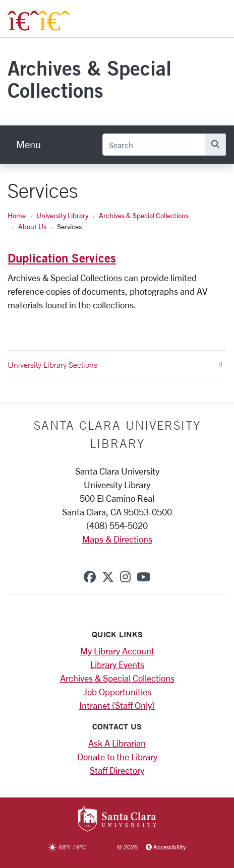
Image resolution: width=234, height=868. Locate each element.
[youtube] (143, 577)
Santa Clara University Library (117, 434)
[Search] (154, 145)
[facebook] (90, 577)
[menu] (28, 145)
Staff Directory (117, 770)
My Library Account (117, 651)
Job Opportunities (117, 692)
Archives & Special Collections (90, 79)
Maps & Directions (117, 539)
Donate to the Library (117, 757)
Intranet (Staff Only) (117, 705)
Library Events (117, 664)
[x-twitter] (108, 577)
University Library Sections (115, 365)
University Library (62, 215)
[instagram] (125, 577)
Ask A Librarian (117, 743)
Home (17, 215)
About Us (32, 226)
